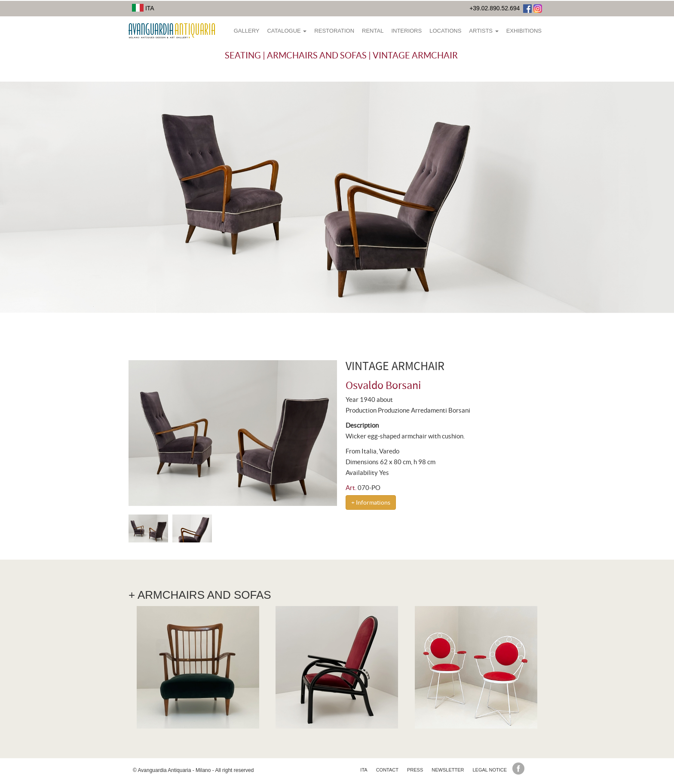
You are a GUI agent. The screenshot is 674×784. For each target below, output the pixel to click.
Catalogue (287, 31)
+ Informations (371, 502)
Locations (445, 31)
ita (364, 770)
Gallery (247, 31)
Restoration (334, 31)
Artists (484, 31)
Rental (373, 31)
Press (415, 770)
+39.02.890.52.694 (495, 8)
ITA (143, 8)
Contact (387, 770)
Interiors (406, 31)
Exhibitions (524, 31)
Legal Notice (490, 770)
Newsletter (448, 770)
